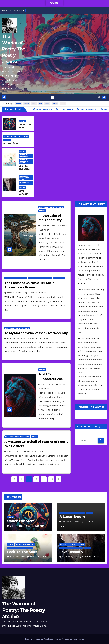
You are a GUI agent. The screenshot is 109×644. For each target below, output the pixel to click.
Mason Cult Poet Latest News (16, 136)
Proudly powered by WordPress (39, 639)
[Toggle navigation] (52, 97)
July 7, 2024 (48, 384)
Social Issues (59, 278)
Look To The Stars (24, 167)
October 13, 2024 (16, 339)
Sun (41, 104)
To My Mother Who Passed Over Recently (36, 333)
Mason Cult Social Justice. (25, 183)
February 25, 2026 (71, 522)
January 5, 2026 (18, 557)
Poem (47, 104)
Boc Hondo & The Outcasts (16, 278)
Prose (34, 104)
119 (51, 479)
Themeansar (78, 639)
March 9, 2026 (17, 526)
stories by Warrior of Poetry (24, 161)
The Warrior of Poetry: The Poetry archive (14, 49)
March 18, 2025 (15, 293)
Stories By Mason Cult (24, 156)
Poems (18, 104)
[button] (99, 97)
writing (55, 104)
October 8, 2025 (70, 557)
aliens (63, 104)
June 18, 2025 (49, 226)
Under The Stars (21, 521)
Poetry (27, 104)
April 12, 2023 (15, 452)
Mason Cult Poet (36, 293)
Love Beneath (23, 193)
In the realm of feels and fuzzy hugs (50, 220)
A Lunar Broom (12, 143)
